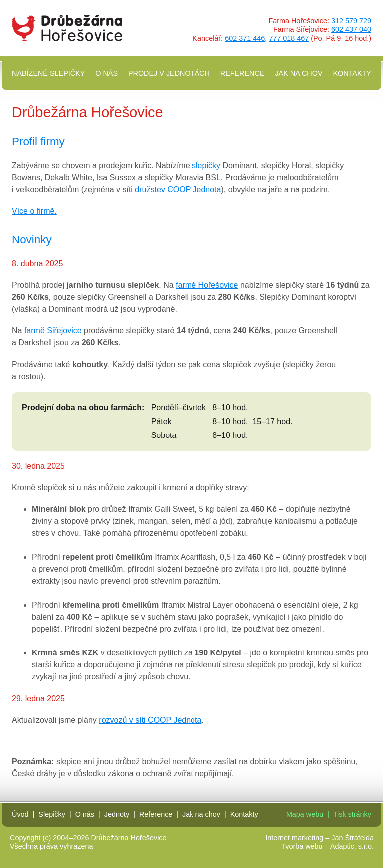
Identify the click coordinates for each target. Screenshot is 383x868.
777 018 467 (289, 38)
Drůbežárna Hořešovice (67, 28)
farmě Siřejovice (53, 330)
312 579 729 (351, 21)
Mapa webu (305, 814)
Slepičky (52, 814)
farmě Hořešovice (207, 285)
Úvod (20, 814)
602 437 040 (351, 29)
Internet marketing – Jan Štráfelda (319, 838)
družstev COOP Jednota (178, 189)
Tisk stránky (352, 814)
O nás (106, 73)
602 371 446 (245, 38)
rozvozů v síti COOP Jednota (150, 720)
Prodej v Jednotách (169, 73)
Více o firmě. (34, 211)
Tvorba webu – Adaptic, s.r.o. (327, 846)
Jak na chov (298, 73)
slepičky (206, 165)
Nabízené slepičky (48, 73)
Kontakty (352, 73)
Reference (243, 73)
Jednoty (117, 814)
